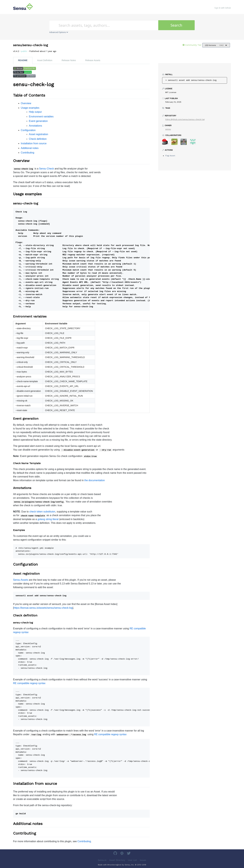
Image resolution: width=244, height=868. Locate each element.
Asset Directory (117, 860)
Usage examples (30, 108)
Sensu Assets (21, 580)
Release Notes (69, 60)
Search (176, 25)
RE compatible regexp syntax (29, 683)
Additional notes (30, 148)
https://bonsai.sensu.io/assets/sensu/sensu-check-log (43, 608)
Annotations (36, 126)
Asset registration (39, 134)
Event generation (38, 121)
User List (132, 860)
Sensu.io (102, 860)
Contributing (28, 153)
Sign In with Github (223, 8)
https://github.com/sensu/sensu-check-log (185, 119)
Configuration (28, 130)
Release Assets (93, 60)
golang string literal (48, 519)
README (23, 60)
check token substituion (42, 512)
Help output (35, 112)
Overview (26, 103)
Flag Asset (170, 156)
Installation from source (34, 143)
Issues (143, 860)
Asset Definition (45, 60)
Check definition (38, 139)
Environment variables (41, 117)
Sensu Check (46, 169)
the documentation (95, 480)
